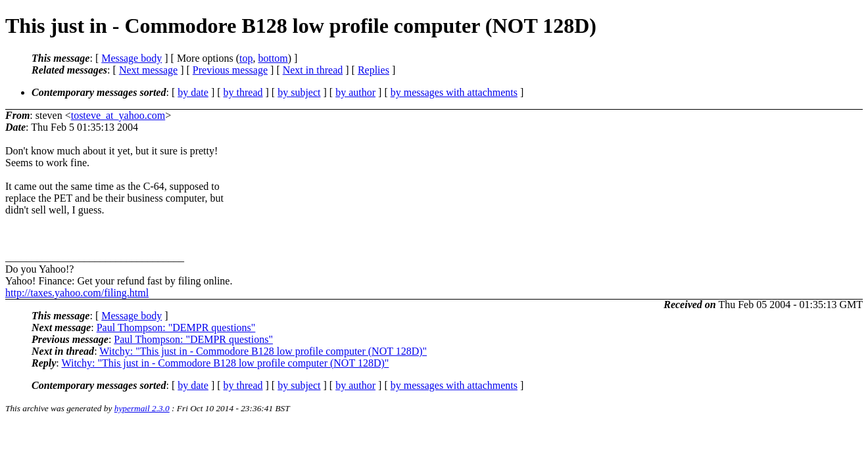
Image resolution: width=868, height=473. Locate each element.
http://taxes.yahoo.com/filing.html (77, 293)
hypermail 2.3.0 (142, 408)
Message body (132, 58)
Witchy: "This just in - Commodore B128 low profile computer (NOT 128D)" (263, 351)
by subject (299, 92)
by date (193, 92)
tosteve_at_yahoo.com (118, 115)
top (246, 58)
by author (355, 92)
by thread (243, 92)
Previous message (230, 70)
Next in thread (313, 70)
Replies (374, 70)
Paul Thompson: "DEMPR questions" (176, 327)
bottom (273, 58)
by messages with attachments (454, 92)
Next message (148, 70)
